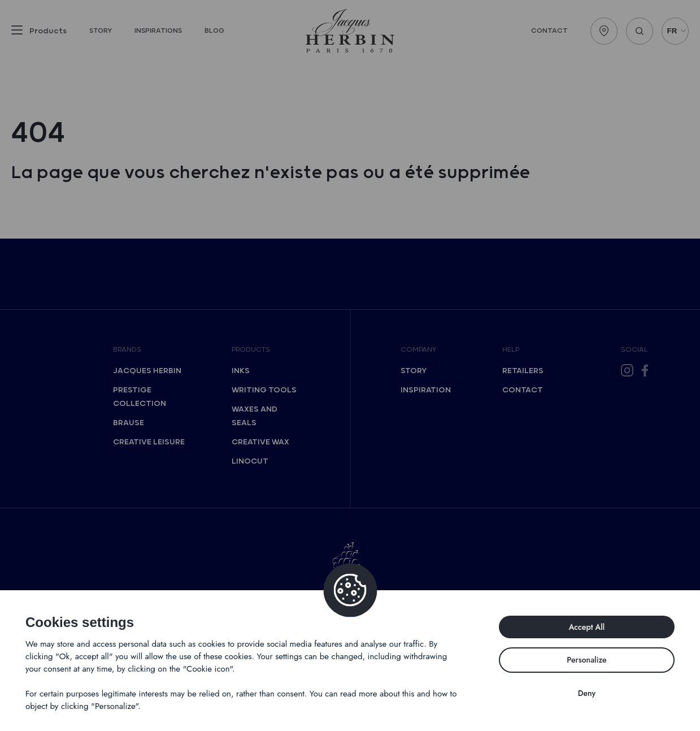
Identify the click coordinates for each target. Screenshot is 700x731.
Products (251, 350)
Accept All (587, 627)
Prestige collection (140, 397)
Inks (241, 371)
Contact (549, 31)
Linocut (250, 461)
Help (511, 350)
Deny (587, 693)
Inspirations (158, 31)
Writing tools (264, 390)
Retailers (523, 371)
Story (101, 31)
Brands (127, 350)
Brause (129, 423)
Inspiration (426, 390)
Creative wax (260, 442)
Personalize (586, 660)
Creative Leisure (149, 442)
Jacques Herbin (147, 371)
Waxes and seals (255, 416)
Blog (214, 31)
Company (418, 350)
